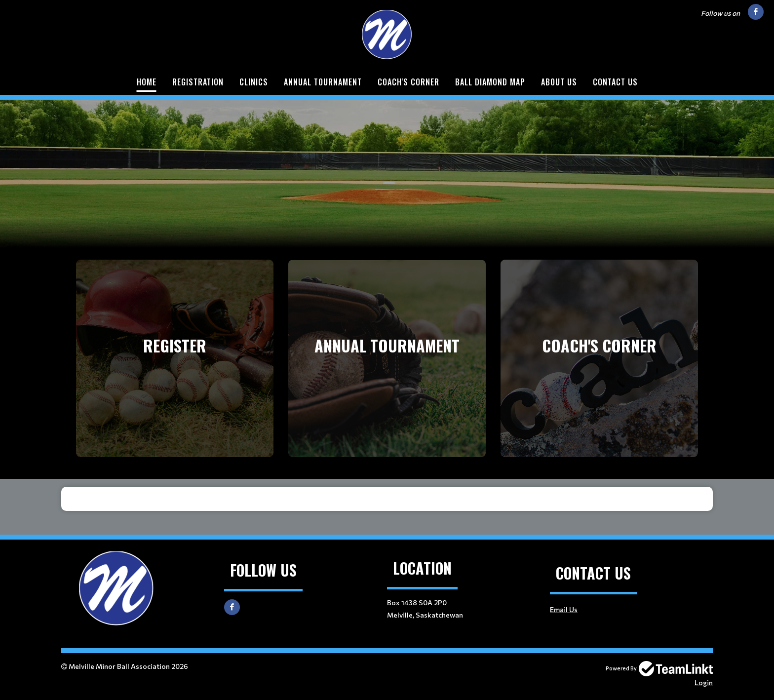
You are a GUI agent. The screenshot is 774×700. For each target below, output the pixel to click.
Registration (198, 82)
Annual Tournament (323, 82)
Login (704, 682)
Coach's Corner (408, 82)
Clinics (254, 82)
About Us (559, 82)
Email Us (564, 609)
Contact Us (615, 82)
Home (147, 82)
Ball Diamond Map (490, 82)
